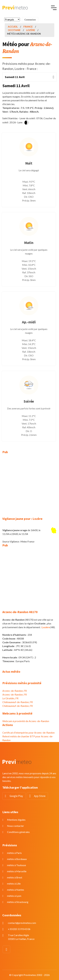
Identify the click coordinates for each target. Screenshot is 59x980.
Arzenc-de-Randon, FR (15, 691)
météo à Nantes (16, 890)
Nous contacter (15, 826)
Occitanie (14, 30)
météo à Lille (14, 884)
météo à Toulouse (17, 865)
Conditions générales (18, 832)
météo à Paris (14, 853)
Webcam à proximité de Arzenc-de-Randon (26, 721)
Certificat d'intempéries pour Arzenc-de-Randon (28, 733)
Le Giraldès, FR (10, 698)
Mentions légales (16, 820)
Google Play (16, 796)
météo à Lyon (14, 896)
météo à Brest (15, 877)
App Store (40, 796)
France (28, 27)
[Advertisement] (29, 487)
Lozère (31, 30)
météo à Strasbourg (18, 902)
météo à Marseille (17, 871)
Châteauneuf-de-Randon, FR (18, 702)
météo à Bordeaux (17, 859)
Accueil (13, 27)
